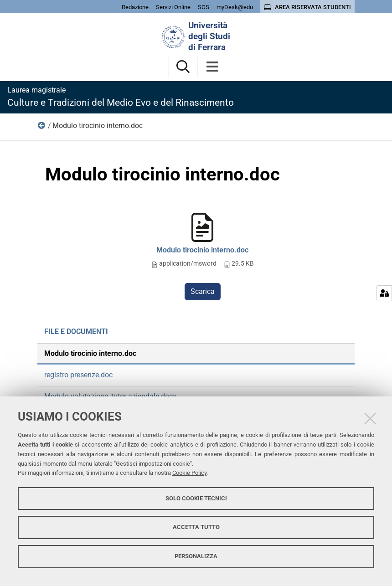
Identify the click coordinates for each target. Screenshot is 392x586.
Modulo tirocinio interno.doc (202, 250)
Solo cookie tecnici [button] (196, 498)
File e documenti (42, 128)
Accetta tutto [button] (196, 527)
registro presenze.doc (78, 375)
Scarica (203, 291)
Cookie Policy (189, 473)
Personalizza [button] (196, 556)
